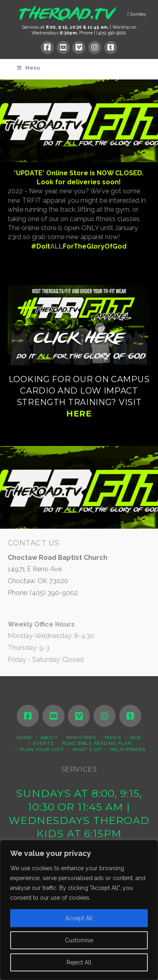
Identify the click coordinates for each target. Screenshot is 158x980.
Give (136, 738)
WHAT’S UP (87, 750)
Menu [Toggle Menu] (28, 68)
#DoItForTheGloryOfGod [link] (79, 246)
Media (113, 738)
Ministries (81, 738)
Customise (79, 940)
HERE (79, 414)
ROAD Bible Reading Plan (97, 743)
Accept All (79, 918)
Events (43, 743)
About (49, 738)
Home (24, 738)
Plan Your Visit (42, 750)
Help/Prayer (128, 750)
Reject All (79, 962)
